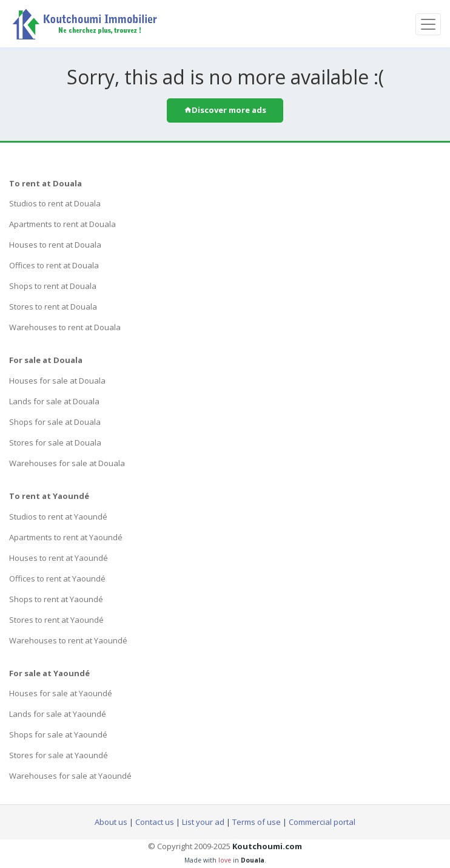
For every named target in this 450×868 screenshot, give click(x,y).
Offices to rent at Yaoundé (57, 578)
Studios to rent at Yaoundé (58, 517)
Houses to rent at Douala (55, 245)
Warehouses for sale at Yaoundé (70, 776)
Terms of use (257, 822)
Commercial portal (322, 822)
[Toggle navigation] (428, 24)
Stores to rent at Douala (53, 307)
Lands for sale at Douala (54, 401)
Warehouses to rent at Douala (65, 327)
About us (111, 822)
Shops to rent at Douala (53, 286)
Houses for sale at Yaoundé (61, 693)
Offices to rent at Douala (54, 265)
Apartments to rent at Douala (62, 224)
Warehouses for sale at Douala (67, 463)
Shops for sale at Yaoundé (58, 734)
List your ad (203, 822)
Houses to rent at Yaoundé (59, 558)
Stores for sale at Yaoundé (59, 755)
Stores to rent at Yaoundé (56, 620)
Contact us (155, 822)
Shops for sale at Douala (55, 422)
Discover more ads (225, 110)
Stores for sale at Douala (55, 442)
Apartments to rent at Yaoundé (66, 537)
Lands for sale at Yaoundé (58, 714)
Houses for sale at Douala (57, 381)
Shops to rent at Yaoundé (56, 599)
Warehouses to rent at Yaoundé (68, 640)
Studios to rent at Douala (55, 203)
